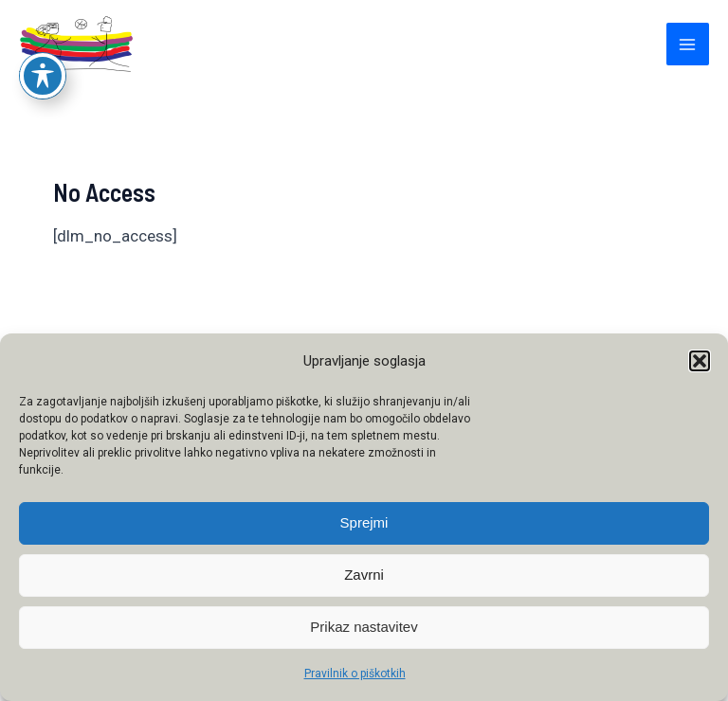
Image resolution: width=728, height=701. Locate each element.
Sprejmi (364, 522)
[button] (700, 361)
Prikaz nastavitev (364, 627)
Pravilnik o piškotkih (355, 674)
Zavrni (364, 575)
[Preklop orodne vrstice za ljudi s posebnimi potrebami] (43, 28)
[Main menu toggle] (688, 45)
